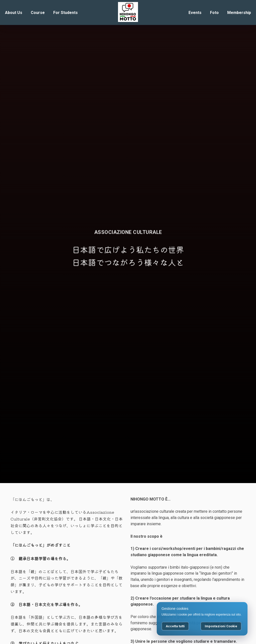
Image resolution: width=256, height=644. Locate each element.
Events (195, 13)
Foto (214, 13)
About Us (14, 13)
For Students (65, 13)
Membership (239, 13)
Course (38, 13)
